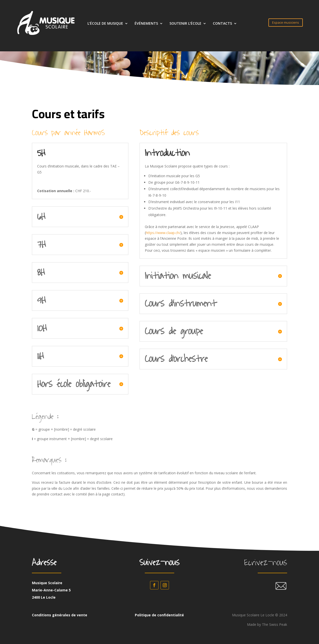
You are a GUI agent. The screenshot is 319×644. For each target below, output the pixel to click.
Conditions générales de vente (60, 615)
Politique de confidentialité (159, 615)
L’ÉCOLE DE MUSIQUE (105, 24)
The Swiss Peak (275, 624)
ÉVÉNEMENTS (146, 24)
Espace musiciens (286, 22)
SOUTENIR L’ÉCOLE (185, 24)
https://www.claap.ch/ (163, 233)
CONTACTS (222, 24)
